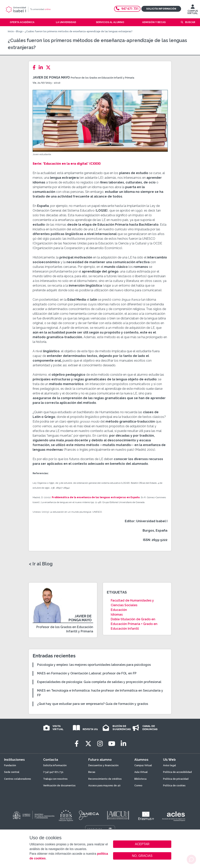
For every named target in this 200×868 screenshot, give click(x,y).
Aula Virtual (141, 772)
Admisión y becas (154, 22)
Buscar (190, 22)
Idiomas (117, 615)
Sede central (12, 772)
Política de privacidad (176, 779)
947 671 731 (127, 9)
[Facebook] (35, 67)
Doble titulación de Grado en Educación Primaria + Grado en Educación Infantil (134, 624)
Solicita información (161, 9)
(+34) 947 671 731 (53, 772)
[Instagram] (100, 744)
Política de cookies (174, 786)
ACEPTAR (142, 844)
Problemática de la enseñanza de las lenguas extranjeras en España (96, 497)
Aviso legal (170, 765)
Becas (92, 772)
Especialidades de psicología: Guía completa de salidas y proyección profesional (99, 682)
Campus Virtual (143, 765)
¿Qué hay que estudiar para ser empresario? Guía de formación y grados (93, 704)
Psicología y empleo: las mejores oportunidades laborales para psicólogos (94, 665)
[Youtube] (112, 744)
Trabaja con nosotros (55, 779)
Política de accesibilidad (177, 772)
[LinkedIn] (42, 67)
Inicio (11, 31)
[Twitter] (49, 67)
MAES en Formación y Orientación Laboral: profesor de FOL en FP (87, 673)
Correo (138, 786)
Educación (119, 610)
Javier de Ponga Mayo (51, 77)
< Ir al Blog (41, 564)
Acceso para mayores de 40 (104, 786)
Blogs (19, 31)
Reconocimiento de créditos (105, 779)
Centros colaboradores (18, 779)
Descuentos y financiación (103, 765)
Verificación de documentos (59, 786)
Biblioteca (140, 779)
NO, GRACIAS (142, 856)
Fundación (10, 765)
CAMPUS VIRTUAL (193, 10)
